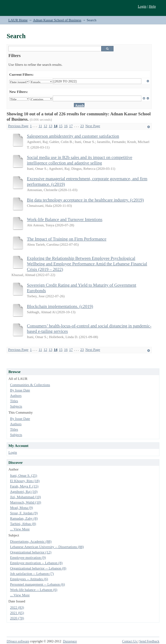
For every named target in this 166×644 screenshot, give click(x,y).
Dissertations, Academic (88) (31, 541)
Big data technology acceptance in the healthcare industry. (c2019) (85, 200)
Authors (16, 396)
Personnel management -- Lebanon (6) (37, 584)
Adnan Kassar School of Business (57, 20)
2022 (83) (17, 607)
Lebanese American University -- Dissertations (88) (47, 547)
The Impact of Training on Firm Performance (67, 239)
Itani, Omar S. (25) (24, 475)
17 (71, 126)
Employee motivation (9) (28, 557)
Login (142, 6)
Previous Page (18, 126)
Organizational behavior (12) (31, 552)
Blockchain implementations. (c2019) (60, 306)
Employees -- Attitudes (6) (29, 579)
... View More (20, 529)
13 (50, 126)
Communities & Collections (30, 385)
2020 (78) (17, 618)
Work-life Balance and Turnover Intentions (65, 219)
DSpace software (18, 641)
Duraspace (70, 641)
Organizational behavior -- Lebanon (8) (38, 568)
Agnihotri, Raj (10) (24, 492)
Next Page (93, 126)
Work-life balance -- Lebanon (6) (34, 590)
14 (56, 126)
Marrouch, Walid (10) (26, 502)
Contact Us (130, 641)
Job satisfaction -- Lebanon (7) (32, 574)
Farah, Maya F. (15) (24, 486)
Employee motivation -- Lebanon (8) (36, 563)
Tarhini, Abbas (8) (23, 524)
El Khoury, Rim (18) (25, 481)
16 (66, 126)
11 (40, 126)
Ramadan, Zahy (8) (24, 518)
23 (82, 126)
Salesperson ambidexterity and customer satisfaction (73, 136)
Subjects (16, 406)
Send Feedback (149, 641)
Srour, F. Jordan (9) (24, 513)
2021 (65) (17, 613)
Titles (14, 401)
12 (45, 126)
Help (152, 6)
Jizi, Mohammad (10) (25, 497)
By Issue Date (20, 390)
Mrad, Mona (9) (21, 508)
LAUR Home (18, 20)
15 (61, 126)
